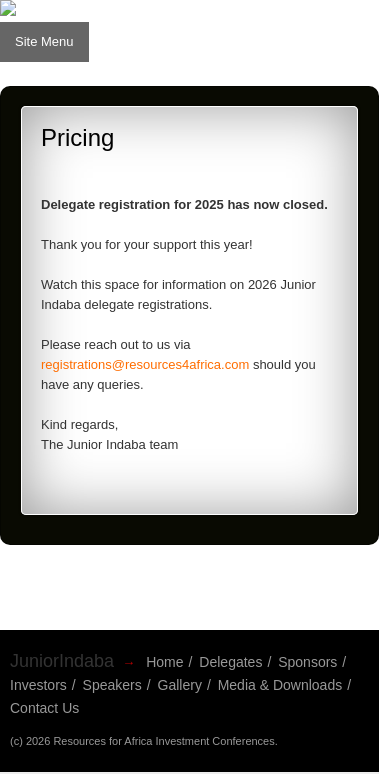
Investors (38, 685)
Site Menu (44, 41)
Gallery (180, 685)
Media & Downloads (280, 685)
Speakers (112, 685)
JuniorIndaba (62, 661)
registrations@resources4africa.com (145, 364)
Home (164, 662)
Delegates (230, 662)
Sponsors (307, 662)
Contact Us (44, 708)
